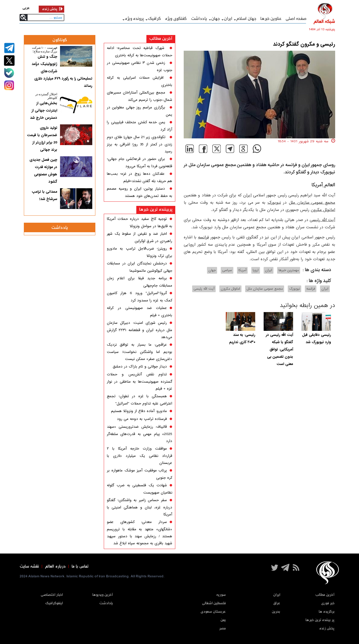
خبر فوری (328, 603)
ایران (228, 19)
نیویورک (274, 203)
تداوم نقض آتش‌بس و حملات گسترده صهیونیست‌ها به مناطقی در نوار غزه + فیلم (140, 382)
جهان (216, 19)
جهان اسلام (246, 19)
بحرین (276, 612)
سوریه (221, 595)
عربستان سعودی (213, 612)
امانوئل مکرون (323, 210)
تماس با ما (80, 566)
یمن (223, 620)
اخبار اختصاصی (52, 595)
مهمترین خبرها (289, 270)
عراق (277, 603)
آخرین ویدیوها (103, 595)
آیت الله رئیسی (322, 220)
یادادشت (106, 603)
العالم (330, 185)
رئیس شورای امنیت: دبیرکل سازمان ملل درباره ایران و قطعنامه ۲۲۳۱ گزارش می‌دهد (140, 330)
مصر (222, 628)
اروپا (256, 270)
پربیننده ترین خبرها (156, 209)
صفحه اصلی (296, 19)
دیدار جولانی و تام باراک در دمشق (140, 367)
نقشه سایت (29, 566)
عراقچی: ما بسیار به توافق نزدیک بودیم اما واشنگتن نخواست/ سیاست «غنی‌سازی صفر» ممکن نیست (140, 352)
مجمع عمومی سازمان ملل (312, 203)
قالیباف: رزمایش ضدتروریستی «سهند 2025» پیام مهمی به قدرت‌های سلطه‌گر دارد (140, 434)
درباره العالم (55, 566)
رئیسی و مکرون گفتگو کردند (304, 44)
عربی (26, 8)
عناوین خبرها (271, 19)
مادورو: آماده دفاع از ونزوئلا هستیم (139, 411)
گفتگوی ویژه (176, 19)
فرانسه (203, 237)
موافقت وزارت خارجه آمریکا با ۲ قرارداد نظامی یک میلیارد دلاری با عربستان (140, 456)
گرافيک (154, 19)
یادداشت (199, 19)
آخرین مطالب (161, 39)
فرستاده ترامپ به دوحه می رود (142, 419)
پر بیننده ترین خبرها (320, 620)
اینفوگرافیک (54, 603)
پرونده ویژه (134, 19)
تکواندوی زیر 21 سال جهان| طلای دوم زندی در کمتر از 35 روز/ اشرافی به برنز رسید (140, 144)
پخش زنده (327, 628)
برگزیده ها (327, 612)
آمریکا (317, 185)
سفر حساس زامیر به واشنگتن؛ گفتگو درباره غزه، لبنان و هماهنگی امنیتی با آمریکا (140, 507)
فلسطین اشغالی (214, 603)
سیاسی (227, 270)
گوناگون (60, 40)
